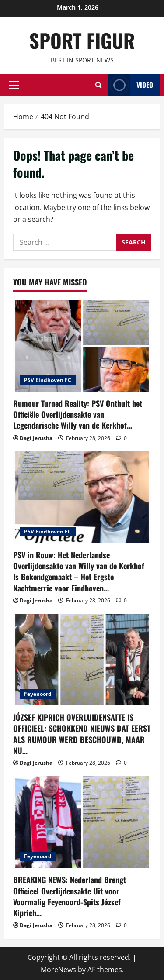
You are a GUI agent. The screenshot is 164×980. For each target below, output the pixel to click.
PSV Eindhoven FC (48, 380)
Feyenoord (38, 694)
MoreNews (58, 970)
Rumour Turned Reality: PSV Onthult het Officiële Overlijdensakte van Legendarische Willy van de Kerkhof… (78, 414)
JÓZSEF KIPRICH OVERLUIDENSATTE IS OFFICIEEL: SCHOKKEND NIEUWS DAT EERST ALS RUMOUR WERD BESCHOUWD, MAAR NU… (82, 734)
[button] (14, 85)
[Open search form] (99, 85)
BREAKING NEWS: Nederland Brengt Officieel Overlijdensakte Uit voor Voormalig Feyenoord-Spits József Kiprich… (70, 896)
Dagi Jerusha (36, 438)
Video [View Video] (131, 85)
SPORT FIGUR (82, 40)
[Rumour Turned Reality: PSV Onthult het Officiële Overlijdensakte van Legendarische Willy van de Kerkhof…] (82, 346)
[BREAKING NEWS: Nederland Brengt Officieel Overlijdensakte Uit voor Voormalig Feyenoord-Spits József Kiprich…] (82, 822)
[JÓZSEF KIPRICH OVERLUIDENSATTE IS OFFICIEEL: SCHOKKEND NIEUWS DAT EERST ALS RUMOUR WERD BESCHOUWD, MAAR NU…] (82, 660)
